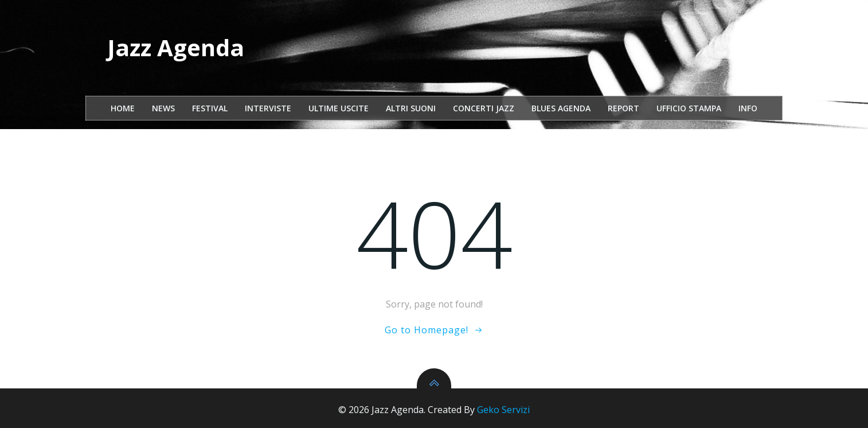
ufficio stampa (689, 108)
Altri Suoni (411, 108)
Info (748, 108)
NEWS (163, 108)
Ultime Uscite (339, 108)
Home (123, 108)
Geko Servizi (503, 410)
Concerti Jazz (484, 108)
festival (210, 108)
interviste (268, 108)
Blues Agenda (561, 108)
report (623, 108)
